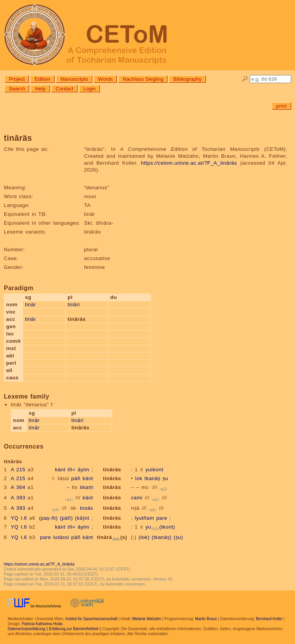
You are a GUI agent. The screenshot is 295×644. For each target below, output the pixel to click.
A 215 (18, 470)
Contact (65, 89)
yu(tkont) (160, 527)
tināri (74, 304)
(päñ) (66, 518)
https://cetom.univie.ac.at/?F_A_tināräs (189, 163)
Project (17, 79)
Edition (42, 79)
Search (17, 89)
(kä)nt (82, 518)
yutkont (154, 470)
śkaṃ (87, 487)
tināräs (112, 470)
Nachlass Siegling (143, 79)
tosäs (86, 508)
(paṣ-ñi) (49, 518)
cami (137, 498)
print (282, 106)
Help (40, 89)
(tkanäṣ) (162, 537)
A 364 (18, 487)
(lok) (144, 537)
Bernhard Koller (269, 619)
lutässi (61, 537)
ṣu (165, 478)
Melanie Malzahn (147, 619)
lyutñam (144, 518)
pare (162, 518)
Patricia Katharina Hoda (42, 624)
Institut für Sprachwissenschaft (91, 619)
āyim (83, 470)
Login (90, 89)
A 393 (18, 498)
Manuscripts (74, 79)
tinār (30, 304)
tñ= (71, 470)
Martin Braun (206, 619)
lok (139, 478)
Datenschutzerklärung (26, 629)
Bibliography (187, 79)
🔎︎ (245, 79)
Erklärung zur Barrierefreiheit (74, 629)
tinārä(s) (112, 537)
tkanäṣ (152, 478)
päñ (76, 478)
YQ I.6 (19, 518)
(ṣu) (178, 537)
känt (60, 470)
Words (105, 79)
